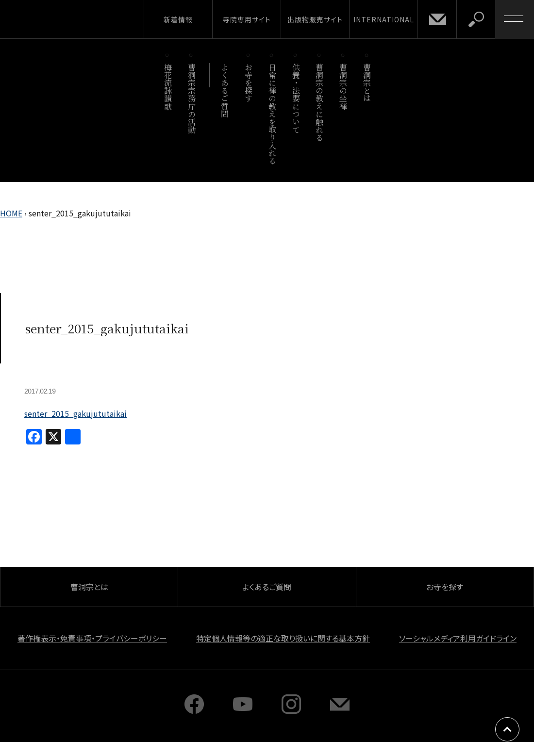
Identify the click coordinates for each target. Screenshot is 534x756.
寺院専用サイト (247, 19)
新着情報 (178, 19)
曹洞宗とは (367, 83)
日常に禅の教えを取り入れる (272, 114)
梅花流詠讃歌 (168, 87)
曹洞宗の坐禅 (343, 87)
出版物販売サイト (315, 19)
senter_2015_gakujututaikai (75, 413)
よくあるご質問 (225, 90)
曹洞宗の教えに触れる (320, 102)
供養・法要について (296, 98)
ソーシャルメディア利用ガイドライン (458, 638)
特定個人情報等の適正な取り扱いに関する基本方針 (283, 638)
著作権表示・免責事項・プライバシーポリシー (92, 638)
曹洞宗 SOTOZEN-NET (90, 19)
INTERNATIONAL (384, 19)
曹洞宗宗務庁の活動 (192, 98)
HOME (11, 213)
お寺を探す (249, 83)
